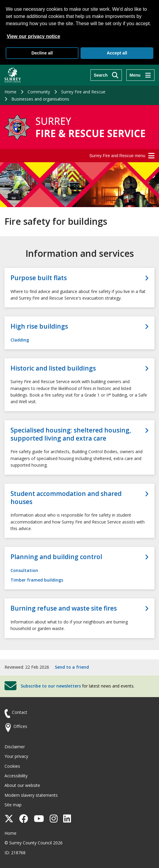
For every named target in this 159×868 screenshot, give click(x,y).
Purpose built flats (39, 278)
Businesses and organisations (40, 99)
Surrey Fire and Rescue (83, 92)
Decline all (42, 53)
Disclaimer (15, 747)
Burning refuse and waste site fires (64, 608)
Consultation (24, 570)
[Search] (106, 75)
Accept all (117, 53)
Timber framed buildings (37, 580)
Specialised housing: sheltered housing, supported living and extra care (71, 434)
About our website (22, 785)
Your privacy (16, 756)
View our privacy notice (33, 36)
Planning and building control (56, 557)
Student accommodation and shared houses (66, 498)
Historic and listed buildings (53, 368)
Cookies (12, 766)
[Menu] (140, 75)
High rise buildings (39, 326)
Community (39, 92)
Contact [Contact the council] (20, 712)
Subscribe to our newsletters (51, 686)
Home (10, 92)
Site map (13, 805)
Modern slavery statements (31, 795)
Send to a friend (72, 667)
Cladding (20, 340)
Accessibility (16, 776)
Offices (20, 726)
